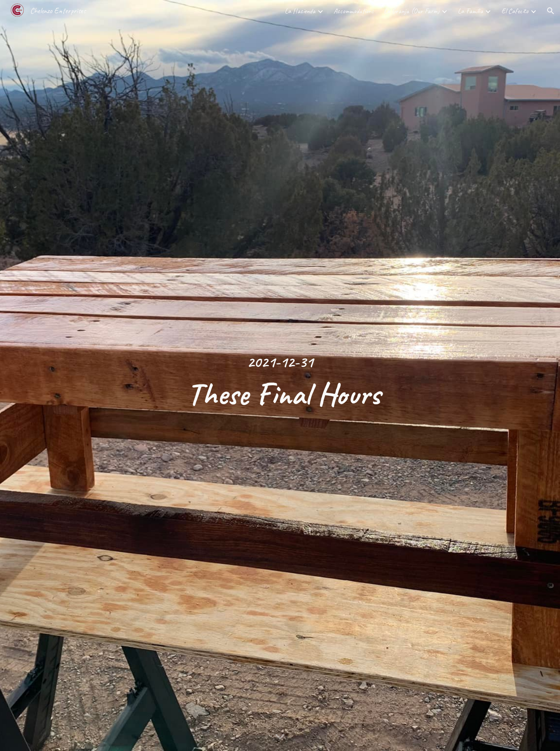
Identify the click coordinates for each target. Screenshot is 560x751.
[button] (551, 11)
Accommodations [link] (354, 11)
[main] (280, 375)
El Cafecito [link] (515, 11)
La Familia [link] (470, 11)
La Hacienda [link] (300, 11)
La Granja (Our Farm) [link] (412, 11)
